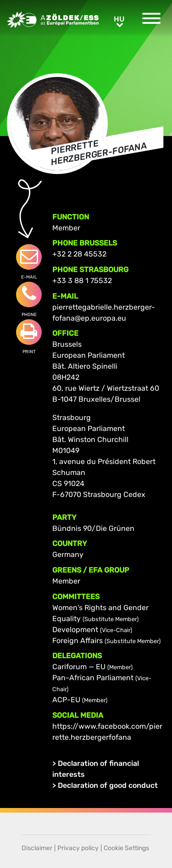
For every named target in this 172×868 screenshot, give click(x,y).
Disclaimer (37, 848)
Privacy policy (78, 848)
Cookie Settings (126, 848)
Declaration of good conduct (108, 785)
